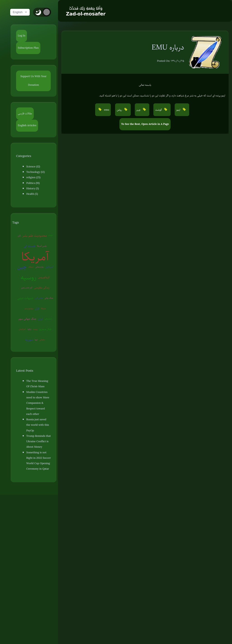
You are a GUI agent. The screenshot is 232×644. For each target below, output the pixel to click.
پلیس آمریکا (42, 246)
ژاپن (19, 235)
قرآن (37, 308)
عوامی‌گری (39, 298)
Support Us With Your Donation (34, 81)
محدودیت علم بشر (35, 235)
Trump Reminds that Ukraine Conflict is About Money (39, 442)
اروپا (36, 340)
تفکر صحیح (45, 329)
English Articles (27, 125)
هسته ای (30, 246)
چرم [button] (139, 110)
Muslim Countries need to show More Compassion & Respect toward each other (38, 403)
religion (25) (33, 177)
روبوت (35, 329)
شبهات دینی (25, 298)
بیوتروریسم (29, 308)
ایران (40, 319)
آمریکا (35, 257)
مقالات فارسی (25, 113)
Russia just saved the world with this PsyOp (38, 425)
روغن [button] (120, 110)
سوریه (29, 340)
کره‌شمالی (48, 319)
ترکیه (29, 329)
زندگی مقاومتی (42, 288)
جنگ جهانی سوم (28, 319)
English (20, 12)
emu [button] (106, 110)
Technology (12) (35, 172)
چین (22, 267)
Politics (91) (33, 183)
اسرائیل (49, 267)
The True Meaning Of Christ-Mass (37, 384)
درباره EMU (168, 47)
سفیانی (42, 340)
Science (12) (33, 167)
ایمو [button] (179, 110)
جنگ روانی (49, 298)
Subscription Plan (28, 48)
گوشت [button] (159, 110)
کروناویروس (44, 277)
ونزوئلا (43, 308)
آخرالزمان (22, 329)
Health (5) (32, 194)
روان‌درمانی (40, 267)
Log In (22, 36)
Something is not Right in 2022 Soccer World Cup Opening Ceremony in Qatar (39, 461)
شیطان (31, 267)
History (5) (33, 189)
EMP (51, 235)
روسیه (28, 277)
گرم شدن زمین (27, 288)
